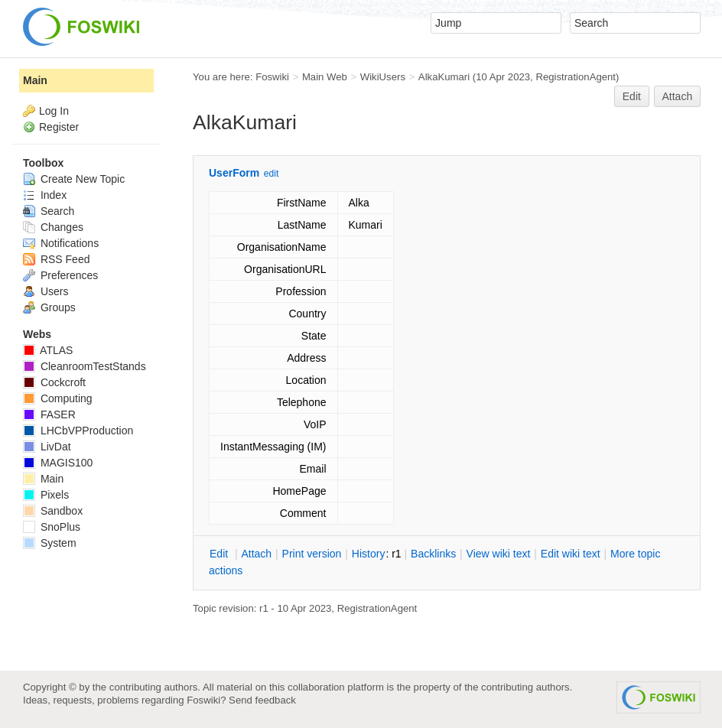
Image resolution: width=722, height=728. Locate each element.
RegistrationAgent (576, 77)
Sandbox (53, 511)
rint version (312, 554)
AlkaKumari (444, 77)
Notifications (61, 243)
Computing (58, 398)
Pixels (46, 495)
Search (49, 211)
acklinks (433, 554)
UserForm (234, 173)
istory (369, 554)
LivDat (47, 447)
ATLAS (48, 350)
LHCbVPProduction (78, 431)
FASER (49, 414)
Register (59, 127)
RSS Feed (56, 259)
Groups (49, 307)
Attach (678, 96)
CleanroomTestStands (85, 366)
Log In (54, 111)
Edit (632, 96)
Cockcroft (54, 382)
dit (220, 554)
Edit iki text (571, 554)
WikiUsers (383, 77)
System (50, 543)
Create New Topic (74, 179)
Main (35, 80)
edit (271, 174)
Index (45, 195)
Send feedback (262, 700)
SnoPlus (52, 527)
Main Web (325, 77)
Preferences (60, 275)
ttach (256, 554)
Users (46, 291)
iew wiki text (499, 554)
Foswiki (272, 77)
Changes (53, 227)
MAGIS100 (58, 463)
